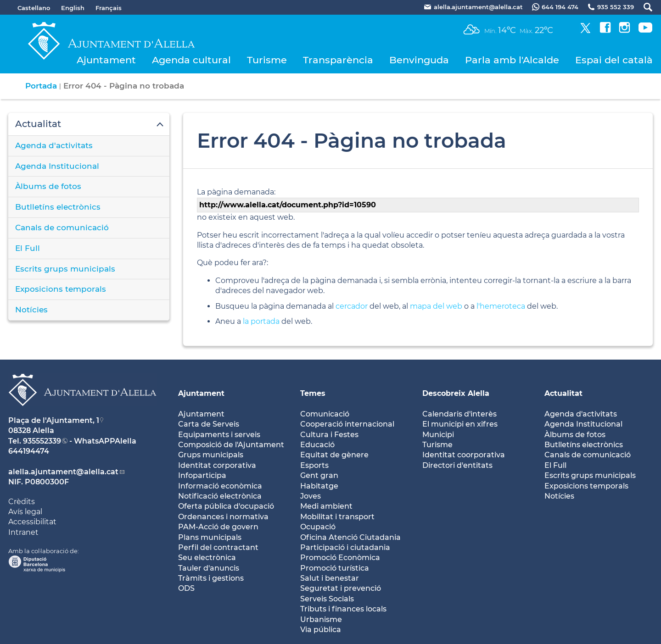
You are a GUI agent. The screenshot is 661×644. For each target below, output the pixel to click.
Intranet (23, 532)
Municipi (438, 435)
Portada (41, 86)
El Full (28, 248)
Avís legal (25, 512)
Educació (317, 445)
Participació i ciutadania (345, 547)
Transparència (338, 60)
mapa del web (436, 306)
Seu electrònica (207, 558)
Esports (314, 465)
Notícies (31, 310)
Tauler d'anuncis (209, 568)
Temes (313, 393)
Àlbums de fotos (48, 186)
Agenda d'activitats (54, 145)
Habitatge (319, 486)
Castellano (34, 8)
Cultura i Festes (329, 435)
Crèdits (22, 502)
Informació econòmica (220, 486)
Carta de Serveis (209, 424)
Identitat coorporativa (464, 455)
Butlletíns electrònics (58, 207)
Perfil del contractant (218, 547)
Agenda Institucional (57, 166)
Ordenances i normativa (223, 517)
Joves (311, 496)
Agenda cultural (191, 60)
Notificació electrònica (220, 496)
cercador (352, 306)
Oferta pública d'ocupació (226, 506)
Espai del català (614, 60)
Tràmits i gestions (211, 578)
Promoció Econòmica (340, 558)
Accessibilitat (32, 522)
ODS (186, 588)
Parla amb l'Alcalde (512, 60)
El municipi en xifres (460, 424)
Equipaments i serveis (219, 435)
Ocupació (318, 527)
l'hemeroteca (501, 306)
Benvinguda (419, 60)
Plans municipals (210, 537)
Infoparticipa (202, 475)
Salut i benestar (330, 578)
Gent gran (319, 475)
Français (109, 8)
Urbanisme (321, 619)
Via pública (321, 630)
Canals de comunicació (62, 228)
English (73, 8)
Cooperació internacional (347, 424)
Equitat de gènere (334, 455)
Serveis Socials (327, 599)
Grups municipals (211, 455)
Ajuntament (106, 60)
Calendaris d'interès (459, 414)
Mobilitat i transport (337, 517)
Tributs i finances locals (343, 609)
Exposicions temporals (61, 289)
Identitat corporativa (217, 465)
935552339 (42, 441)
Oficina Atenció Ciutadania (350, 537)
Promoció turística (335, 568)
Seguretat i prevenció (341, 588)
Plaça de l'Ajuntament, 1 (54, 420)
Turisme (267, 60)
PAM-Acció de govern (218, 527)
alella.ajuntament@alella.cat (63, 472)
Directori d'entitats (457, 465)
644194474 (29, 451)
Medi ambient (326, 506)
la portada (261, 321)
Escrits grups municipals (65, 269)
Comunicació (325, 414)
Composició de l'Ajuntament (231, 445)
